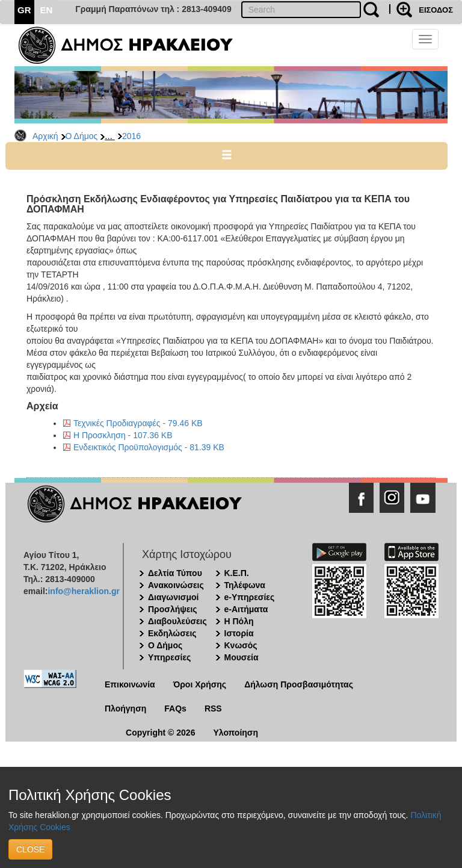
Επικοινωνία (130, 684)
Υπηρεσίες (169, 657)
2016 (131, 136)
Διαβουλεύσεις (177, 621)
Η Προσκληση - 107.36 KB (123, 435)
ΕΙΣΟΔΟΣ (436, 10)
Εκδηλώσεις (172, 633)
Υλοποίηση (236, 733)
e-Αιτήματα (246, 609)
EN (47, 10)
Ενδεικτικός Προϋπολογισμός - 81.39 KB (149, 447)
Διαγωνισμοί (173, 597)
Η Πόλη (239, 621)
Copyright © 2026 (160, 733)
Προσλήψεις (173, 609)
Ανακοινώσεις (176, 585)
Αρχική (45, 136)
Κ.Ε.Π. (237, 573)
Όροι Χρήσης (200, 684)
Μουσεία (242, 657)
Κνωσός (241, 645)
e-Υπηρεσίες (250, 597)
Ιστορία (239, 633)
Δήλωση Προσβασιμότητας (299, 684)
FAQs (175, 708)
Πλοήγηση (125, 708)
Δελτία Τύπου (175, 573)
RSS (213, 708)
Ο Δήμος (82, 136)
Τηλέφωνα (245, 585)
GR (24, 10)
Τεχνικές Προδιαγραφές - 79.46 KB (138, 423)
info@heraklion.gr (83, 591)
